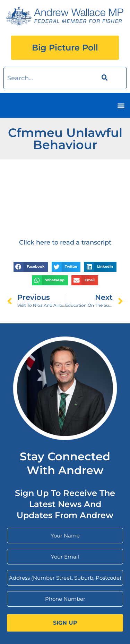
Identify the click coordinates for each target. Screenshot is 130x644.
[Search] (103, 78)
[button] (121, 105)
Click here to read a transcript (65, 242)
